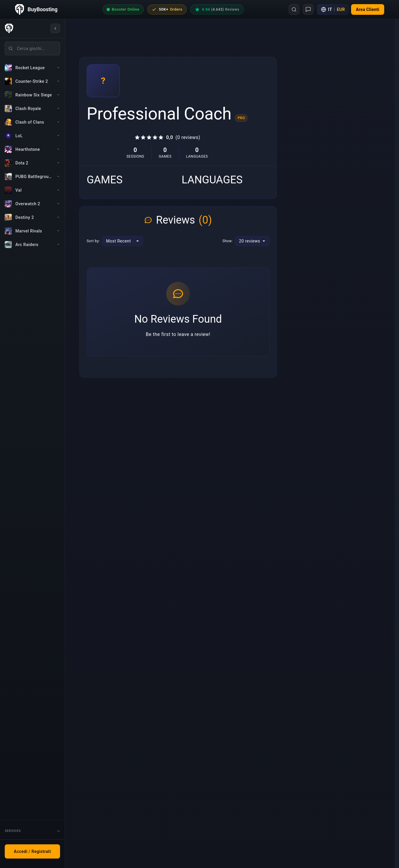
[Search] (294, 9)
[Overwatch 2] (32, 204)
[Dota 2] (32, 163)
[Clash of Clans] (32, 122)
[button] (367, 9)
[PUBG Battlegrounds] (32, 177)
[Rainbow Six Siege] (32, 95)
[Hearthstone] (32, 149)
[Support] (308, 9)
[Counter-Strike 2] (32, 81)
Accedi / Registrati (32, 851)
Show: (228, 241)
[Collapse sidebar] (55, 28)
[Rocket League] (32, 68)
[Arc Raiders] (32, 245)
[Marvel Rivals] (32, 231)
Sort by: (93, 241)
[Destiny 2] (32, 217)
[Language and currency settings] (333, 9)
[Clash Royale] (32, 109)
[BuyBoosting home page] (36, 9)
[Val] (32, 190)
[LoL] (32, 136)
